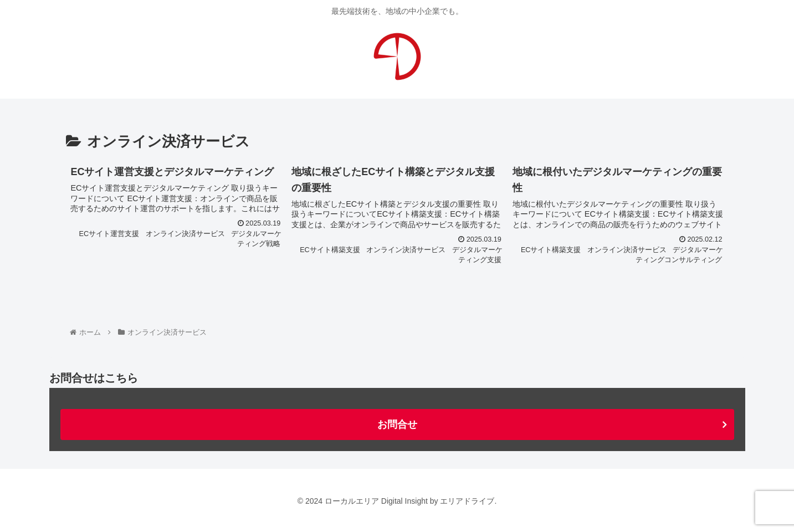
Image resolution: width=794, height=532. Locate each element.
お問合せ (397, 424)
